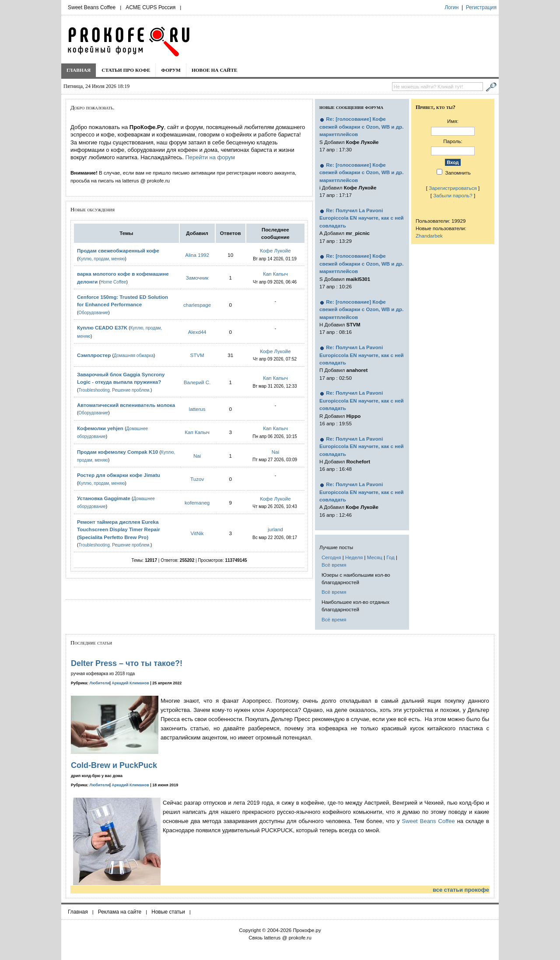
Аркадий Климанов (130, 683)
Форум (171, 70)
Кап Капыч (275, 274)
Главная (79, 70)
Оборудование (93, 313)
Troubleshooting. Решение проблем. (114, 390)
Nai (197, 456)
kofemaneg (197, 503)
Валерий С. (197, 382)
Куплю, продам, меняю (101, 259)
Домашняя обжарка (134, 356)
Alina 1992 (197, 255)
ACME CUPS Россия (150, 7)
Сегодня (331, 557)
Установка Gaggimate (104, 498)
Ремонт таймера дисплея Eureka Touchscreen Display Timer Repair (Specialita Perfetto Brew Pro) (119, 529)
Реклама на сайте (120, 912)
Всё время (334, 565)
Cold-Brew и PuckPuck (114, 765)
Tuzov (197, 479)
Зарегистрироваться (453, 188)
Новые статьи (168, 912)
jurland (275, 529)
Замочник (197, 278)
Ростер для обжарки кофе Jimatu (119, 475)
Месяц (375, 557)
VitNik (197, 533)
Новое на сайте (215, 70)
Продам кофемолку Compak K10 (117, 452)
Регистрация (481, 7)
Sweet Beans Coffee (92, 7)
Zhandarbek (429, 236)
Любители (100, 683)
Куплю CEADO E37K (102, 328)
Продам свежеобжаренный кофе (118, 251)
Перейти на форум (210, 157)
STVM (197, 355)
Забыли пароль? (453, 195)
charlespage (197, 305)
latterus (197, 409)
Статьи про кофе (126, 70)
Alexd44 (197, 332)
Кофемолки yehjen (100, 428)
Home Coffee (114, 282)
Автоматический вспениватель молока (126, 405)
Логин (451, 7)
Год (390, 557)
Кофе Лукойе (275, 251)
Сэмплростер (94, 355)
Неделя (354, 557)
